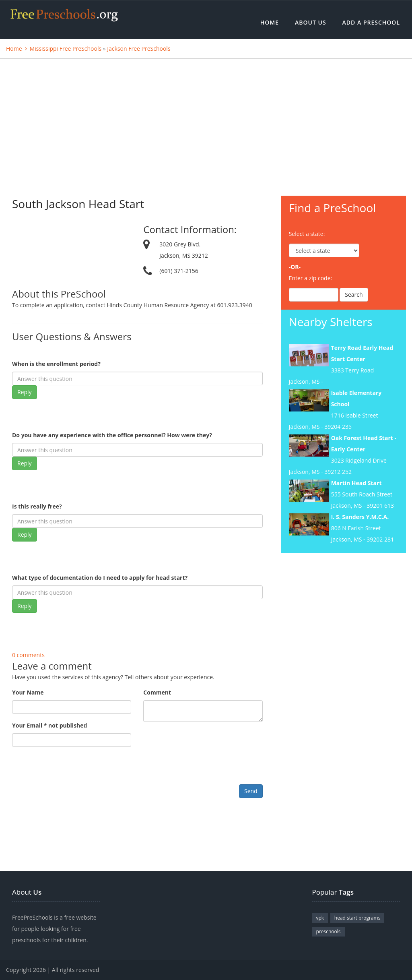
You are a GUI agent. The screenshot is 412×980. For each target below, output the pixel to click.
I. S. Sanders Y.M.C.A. (360, 517)
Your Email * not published (49, 725)
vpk (320, 918)
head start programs (357, 918)
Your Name (28, 692)
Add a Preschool (371, 22)
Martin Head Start (356, 483)
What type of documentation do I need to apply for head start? (100, 578)
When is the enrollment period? (56, 364)
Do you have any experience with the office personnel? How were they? (112, 435)
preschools (329, 931)
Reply (25, 392)
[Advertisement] (206, 119)
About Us (311, 22)
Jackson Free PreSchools (139, 49)
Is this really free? (37, 506)
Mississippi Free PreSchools (66, 49)
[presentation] (73, 769)
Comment (157, 692)
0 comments (28, 655)
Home (270, 22)
